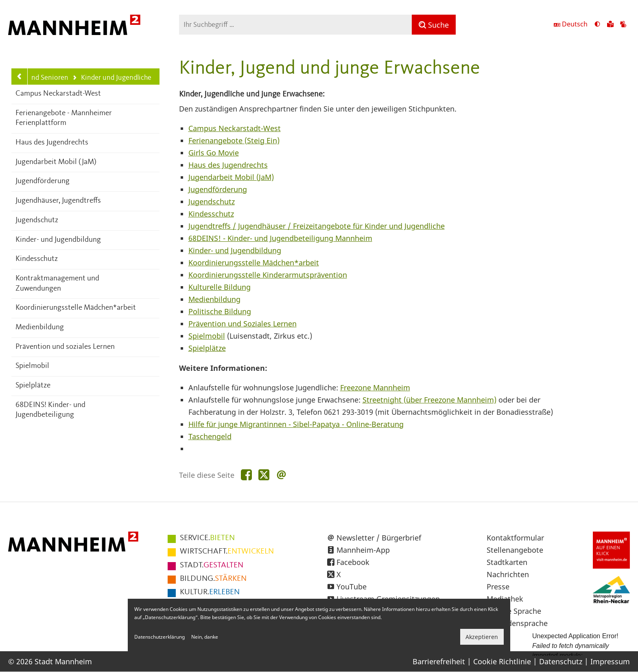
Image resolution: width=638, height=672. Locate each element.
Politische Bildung (220, 311)
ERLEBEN (210, 592)
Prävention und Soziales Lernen (243, 324)
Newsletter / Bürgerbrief (379, 538)
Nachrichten (508, 574)
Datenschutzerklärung (159, 637)
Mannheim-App (363, 550)
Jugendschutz (37, 220)
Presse (498, 587)
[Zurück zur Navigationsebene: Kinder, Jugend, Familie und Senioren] (20, 77)
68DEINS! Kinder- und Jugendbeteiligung (50, 410)
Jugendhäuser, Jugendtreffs (58, 201)
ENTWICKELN (227, 552)
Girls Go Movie (214, 153)
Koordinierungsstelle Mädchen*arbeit (76, 308)
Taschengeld (210, 436)
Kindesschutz (37, 259)
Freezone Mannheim (375, 387)
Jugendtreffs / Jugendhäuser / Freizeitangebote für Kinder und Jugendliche (317, 226)
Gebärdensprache (517, 623)
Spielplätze (33, 386)
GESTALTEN (212, 565)
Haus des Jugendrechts (52, 143)
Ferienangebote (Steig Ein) (234, 140)
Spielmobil (32, 366)
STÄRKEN (213, 579)
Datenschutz (561, 661)
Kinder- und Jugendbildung (58, 240)
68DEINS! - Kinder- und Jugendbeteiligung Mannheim (280, 238)
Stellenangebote (515, 550)
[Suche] (434, 25)
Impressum (610, 661)
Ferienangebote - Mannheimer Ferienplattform (64, 118)
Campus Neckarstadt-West (58, 94)
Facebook (353, 562)
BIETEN (207, 538)
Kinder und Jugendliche (112, 78)
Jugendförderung (43, 181)
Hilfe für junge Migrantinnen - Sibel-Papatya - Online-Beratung (296, 424)
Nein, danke (205, 637)
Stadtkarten (507, 562)
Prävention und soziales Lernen (65, 347)
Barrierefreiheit (439, 661)
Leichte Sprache (514, 611)
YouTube (352, 587)
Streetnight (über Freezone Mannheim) (429, 400)
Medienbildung (40, 327)
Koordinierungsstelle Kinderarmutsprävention (268, 275)
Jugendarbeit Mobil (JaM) (56, 162)
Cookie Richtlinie (502, 661)
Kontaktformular (515, 538)
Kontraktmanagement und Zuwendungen (57, 284)
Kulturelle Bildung (220, 287)
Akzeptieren (482, 637)
